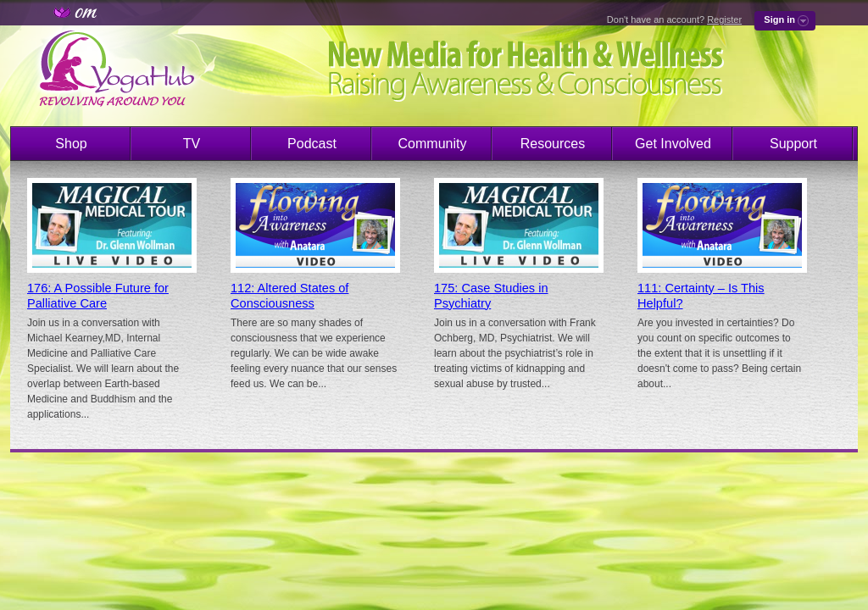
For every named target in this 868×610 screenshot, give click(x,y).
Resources (553, 144)
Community (433, 144)
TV (192, 144)
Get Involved (673, 144)
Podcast (312, 144)
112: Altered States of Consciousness (289, 296)
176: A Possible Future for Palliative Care (98, 296)
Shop (71, 144)
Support (793, 144)
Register (724, 19)
